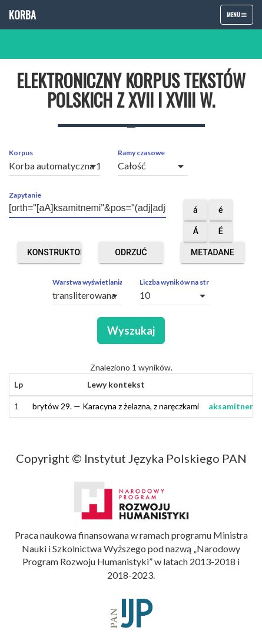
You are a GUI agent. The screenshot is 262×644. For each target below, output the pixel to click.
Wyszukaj (131, 331)
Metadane (213, 255)
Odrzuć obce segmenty (131, 255)
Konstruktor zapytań (54, 255)
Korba (22, 15)
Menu (240, 17)
